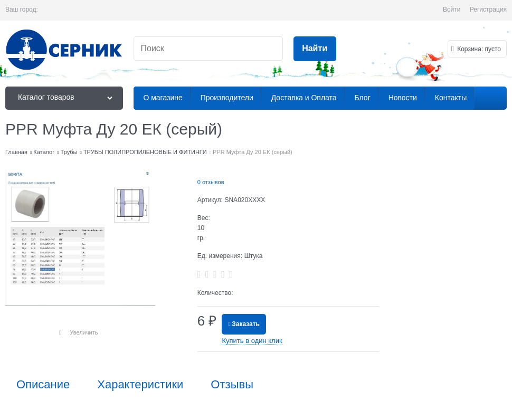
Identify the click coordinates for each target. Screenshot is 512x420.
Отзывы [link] (232, 385)
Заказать (246, 324)
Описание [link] (43, 385)
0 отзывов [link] (211, 182)
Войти (452, 9)
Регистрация (488, 9)
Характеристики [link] (140, 385)
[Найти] (315, 49)
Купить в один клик (252, 341)
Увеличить (84, 332)
